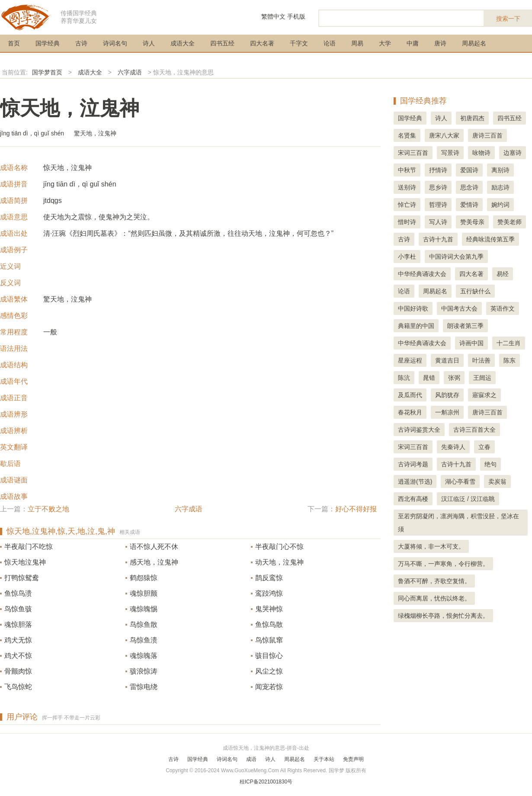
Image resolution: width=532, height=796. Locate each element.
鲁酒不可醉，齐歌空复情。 (434, 581)
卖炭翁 (497, 481)
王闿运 (482, 378)
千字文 (299, 43)
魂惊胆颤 (144, 593)
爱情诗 (469, 205)
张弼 (454, 378)
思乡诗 (438, 187)
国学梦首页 (47, 72)
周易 (357, 43)
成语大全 (183, 43)
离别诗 (500, 170)
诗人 (149, 43)
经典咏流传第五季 (490, 239)
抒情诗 (438, 170)
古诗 (81, 43)
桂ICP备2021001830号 (266, 782)
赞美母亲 (472, 222)
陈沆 (404, 378)
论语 (330, 43)
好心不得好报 (356, 509)
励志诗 (500, 187)
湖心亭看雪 (460, 481)
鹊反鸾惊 (269, 578)
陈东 (510, 360)
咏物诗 (481, 153)
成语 (251, 759)
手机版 (296, 16)
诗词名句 (115, 43)
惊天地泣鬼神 (25, 562)
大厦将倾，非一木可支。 (431, 546)
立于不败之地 (48, 509)
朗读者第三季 (465, 326)
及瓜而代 (410, 395)
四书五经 (222, 43)
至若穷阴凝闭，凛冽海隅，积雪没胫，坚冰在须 (458, 523)
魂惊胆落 (18, 624)
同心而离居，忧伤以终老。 (434, 598)
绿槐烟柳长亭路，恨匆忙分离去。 (443, 616)
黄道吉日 (447, 360)
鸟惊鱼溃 (144, 640)
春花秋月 (410, 412)
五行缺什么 (475, 291)
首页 (14, 43)
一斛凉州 (447, 412)
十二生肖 (509, 343)
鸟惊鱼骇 (18, 609)
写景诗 (450, 153)
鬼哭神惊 (269, 609)
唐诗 (440, 43)
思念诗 (469, 187)
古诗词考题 (413, 464)
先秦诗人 (453, 447)
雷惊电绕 (144, 687)
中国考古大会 (459, 308)
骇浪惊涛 (144, 671)
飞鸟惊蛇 (18, 687)
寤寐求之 (484, 395)
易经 (503, 274)
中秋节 (407, 170)
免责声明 (353, 759)
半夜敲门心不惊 (279, 547)
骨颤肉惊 (18, 671)
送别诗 (407, 187)
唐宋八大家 (444, 135)
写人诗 (438, 222)
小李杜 (407, 257)
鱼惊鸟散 (269, 624)
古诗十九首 (438, 239)
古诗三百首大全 (474, 430)
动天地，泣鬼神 (279, 562)
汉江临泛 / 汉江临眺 (468, 499)
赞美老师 (510, 222)
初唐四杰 (472, 118)
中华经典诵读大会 (422, 274)
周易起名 (474, 43)
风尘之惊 (269, 671)
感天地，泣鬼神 (154, 562)
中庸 (413, 43)
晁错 (429, 378)
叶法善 (481, 360)
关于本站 (324, 759)
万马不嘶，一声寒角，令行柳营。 (443, 564)
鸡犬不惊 (18, 656)
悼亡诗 (407, 205)
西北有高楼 (413, 499)
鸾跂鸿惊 (269, 593)
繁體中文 (273, 16)
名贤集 (407, 135)
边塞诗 (513, 153)
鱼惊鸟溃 (18, 593)
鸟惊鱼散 (144, 624)
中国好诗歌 (413, 308)
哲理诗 (438, 205)
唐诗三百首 (487, 135)
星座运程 (410, 360)
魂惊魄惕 (144, 609)
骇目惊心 (269, 656)
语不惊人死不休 (154, 547)
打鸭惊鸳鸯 (22, 578)
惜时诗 (407, 222)
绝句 (490, 464)
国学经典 (48, 43)
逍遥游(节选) (415, 481)
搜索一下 (508, 19)
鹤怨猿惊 (144, 578)
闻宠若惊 (269, 687)
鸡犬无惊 (18, 640)
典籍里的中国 (416, 326)
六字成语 (130, 72)
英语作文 (503, 308)
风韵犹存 (447, 395)
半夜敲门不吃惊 (29, 547)
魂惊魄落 (144, 656)
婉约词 (500, 205)
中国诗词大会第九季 (456, 257)
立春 (484, 447)
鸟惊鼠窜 (269, 640)
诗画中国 (471, 343)
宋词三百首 (413, 153)
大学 (385, 43)
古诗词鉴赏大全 (419, 430)
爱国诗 (469, 170)
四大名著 (262, 43)
